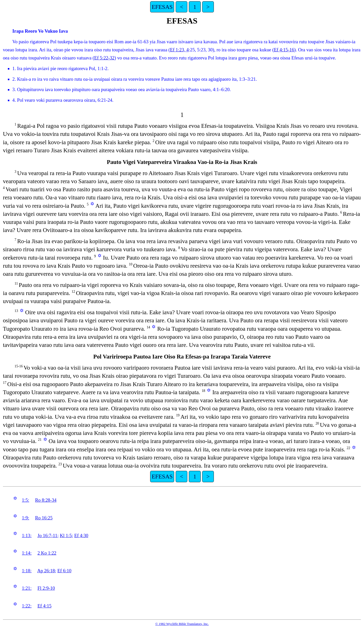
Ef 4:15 (44, 606)
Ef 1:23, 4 (179, 50)
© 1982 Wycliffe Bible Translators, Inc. (182, 624)
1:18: (27, 571)
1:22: (27, 606)
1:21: (27, 588)
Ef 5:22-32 (104, 58)
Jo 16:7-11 (47, 535)
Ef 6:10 (64, 571)
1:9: (25, 518)
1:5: (25, 500)
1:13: (27, 535)
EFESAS (162, 7)
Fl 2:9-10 (46, 588)
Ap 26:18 (46, 571)
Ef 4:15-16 (284, 50)
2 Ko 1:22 (47, 553)
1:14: (27, 553)
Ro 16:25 (44, 518)
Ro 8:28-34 (46, 500)
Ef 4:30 (81, 535)
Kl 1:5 (66, 535)
